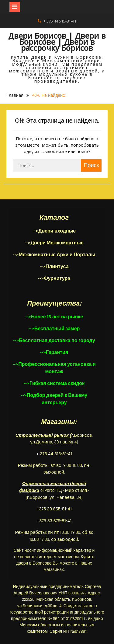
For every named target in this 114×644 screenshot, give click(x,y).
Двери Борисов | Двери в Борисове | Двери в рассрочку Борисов (57, 42)
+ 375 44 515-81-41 (60, 21)
